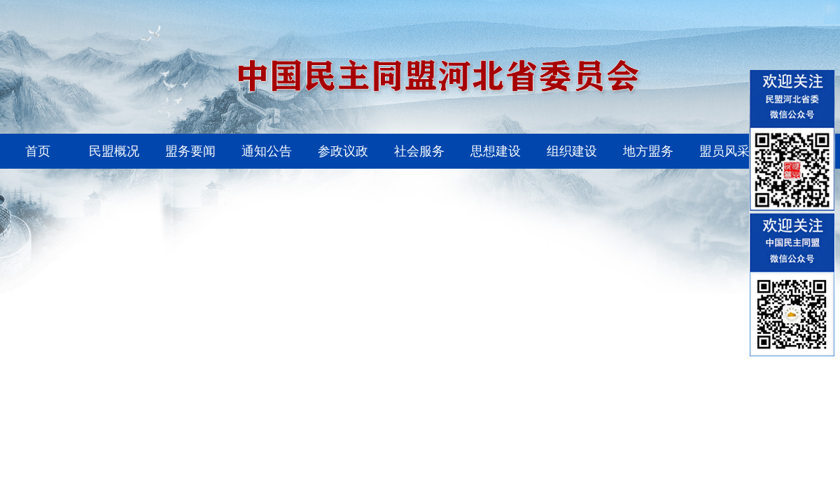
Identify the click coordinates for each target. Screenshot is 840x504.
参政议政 (343, 151)
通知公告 (267, 151)
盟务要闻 (190, 151)
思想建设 (496, 151)
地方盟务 (648, 151)
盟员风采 (724, 151)
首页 (38, 151)
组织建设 (572, 151)
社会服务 (419, 151)
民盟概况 (114, 151)
